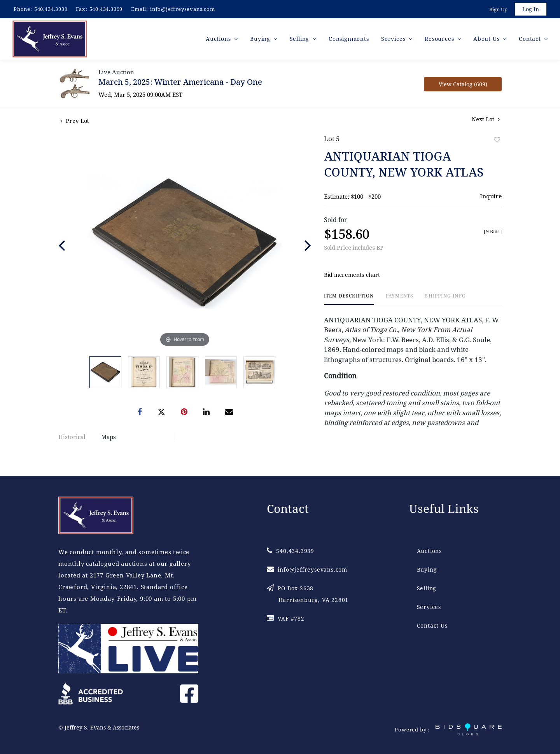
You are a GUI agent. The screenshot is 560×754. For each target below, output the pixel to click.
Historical (72, 437)
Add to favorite (497, 140)
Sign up (499, 9)
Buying (427, 570)
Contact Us (432, 626)
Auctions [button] (219, 39)
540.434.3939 (51, 9)
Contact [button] (531, 39)
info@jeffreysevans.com (183, 9)
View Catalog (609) (463, 84)
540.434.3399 (106, 9)
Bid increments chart (352, 275)
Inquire (491, 196)
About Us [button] (487, 39)
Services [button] (394, 39)
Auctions (429, 551)
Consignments (349, 39)
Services (429, 607)
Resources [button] (440, 39)
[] (493, 232)
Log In (531, 9)
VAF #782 (286, 619)
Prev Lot (75, 121)
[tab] (349, 299)
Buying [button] (261, 39)
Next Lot (486, 119)
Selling (427, 589)
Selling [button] (300, 39)
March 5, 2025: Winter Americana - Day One (180, 82)
